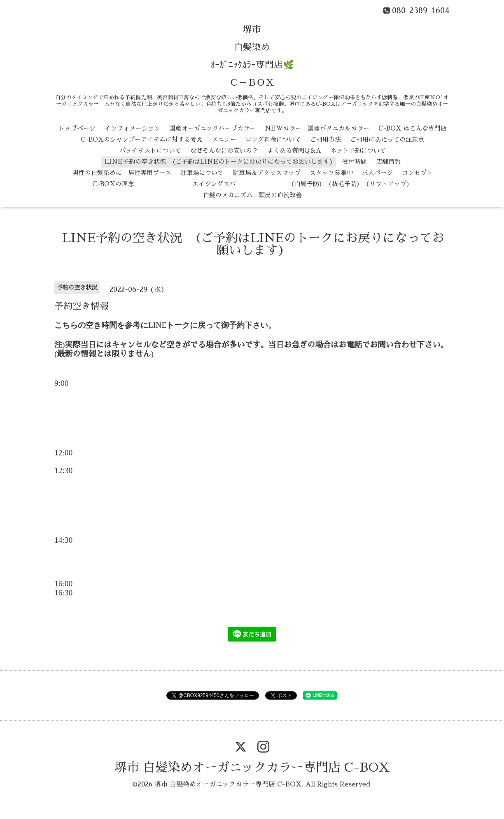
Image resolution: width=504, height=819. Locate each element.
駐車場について (202, 173)
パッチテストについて (150, 150)
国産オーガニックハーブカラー (212, 128)
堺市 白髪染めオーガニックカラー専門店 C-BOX (252, 768)
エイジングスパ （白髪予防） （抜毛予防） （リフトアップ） (278, 184)
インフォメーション (132, 128)
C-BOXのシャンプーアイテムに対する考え (142, 139)
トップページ (77, 128)
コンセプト (417, 173)
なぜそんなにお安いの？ (224, 150)
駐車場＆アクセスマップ (267, 173)
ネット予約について (358, 150)
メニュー (224, 139)
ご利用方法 (325, 139)
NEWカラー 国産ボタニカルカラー (317, 128)
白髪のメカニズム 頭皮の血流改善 (252, 195)
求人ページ (377, 173)
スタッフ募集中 (331, 173)
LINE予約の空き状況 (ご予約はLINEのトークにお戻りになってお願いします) (219, 162)
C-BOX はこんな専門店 (413, 128)
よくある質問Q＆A (294, 150)
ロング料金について (273, 139)
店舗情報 (388, 162)
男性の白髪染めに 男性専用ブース (122, 173)
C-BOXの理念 (113, 184)
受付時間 (355, 162)
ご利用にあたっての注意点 (387, 139)
